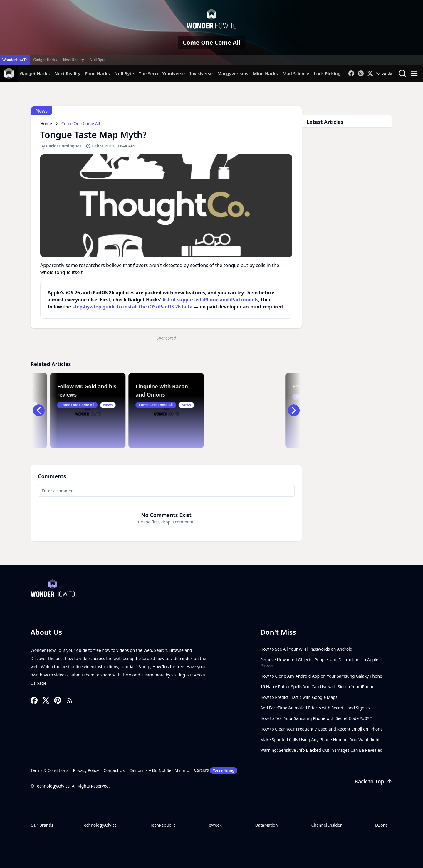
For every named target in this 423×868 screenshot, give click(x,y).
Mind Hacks (265, 73)
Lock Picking (327, 73)
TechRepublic (163, 825)
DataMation (266, 825)
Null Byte (97, 60)
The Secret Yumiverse (162, 73)
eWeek (215, 825)
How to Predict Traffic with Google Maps (299, 697)
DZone (381, 825)
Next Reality (73, 60)
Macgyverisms (233, 73)
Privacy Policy (86, 770)
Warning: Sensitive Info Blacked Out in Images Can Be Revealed (321, 750)
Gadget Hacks (45, 60)
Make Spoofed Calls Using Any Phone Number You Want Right (320, 739)
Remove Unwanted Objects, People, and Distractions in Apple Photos (319, 663)
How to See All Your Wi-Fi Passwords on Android (306, 649)
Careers (216, 770)
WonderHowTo (15, 60)
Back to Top (374, 781)
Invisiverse (201, 73)
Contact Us (114, 770)
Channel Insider (326, 825)
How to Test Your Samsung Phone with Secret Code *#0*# (316, 718)
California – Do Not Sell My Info (159, 770)
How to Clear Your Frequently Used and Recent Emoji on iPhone (322, 729)
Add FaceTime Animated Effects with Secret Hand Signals (315, 708)
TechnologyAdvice (99, 825)
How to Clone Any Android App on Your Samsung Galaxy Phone (321, 676)
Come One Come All (211, 42)
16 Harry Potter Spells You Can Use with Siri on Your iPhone (317, 687)
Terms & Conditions (49, 770)
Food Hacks (98, 73)
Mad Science (296, 73)
